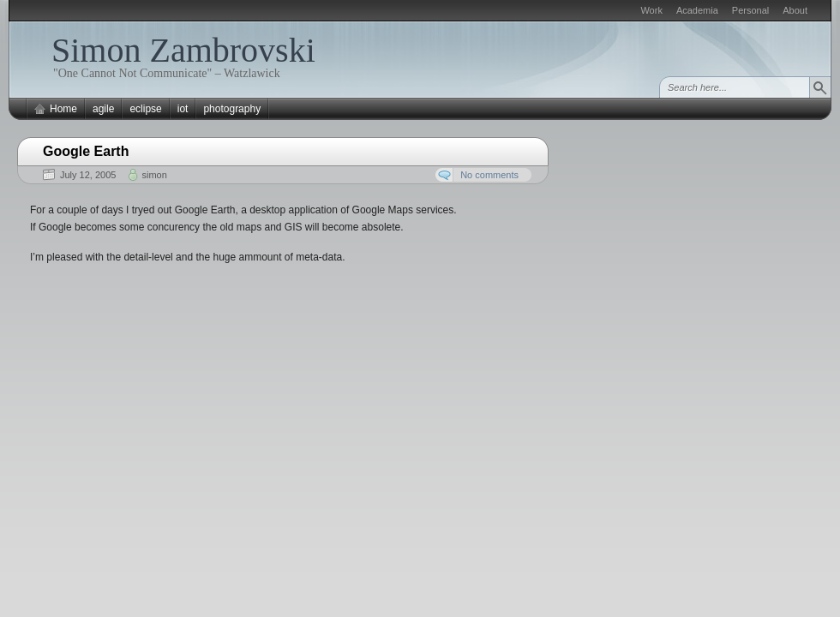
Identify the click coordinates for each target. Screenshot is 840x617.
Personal (750, 10)
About (795, 10)
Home (63, 109)
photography (232, 109)
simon (154, 175)
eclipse (145, 109)
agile (103, 109)
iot (183, 109)
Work (651, 10)
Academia (697, 10)
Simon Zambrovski (183, 50)
